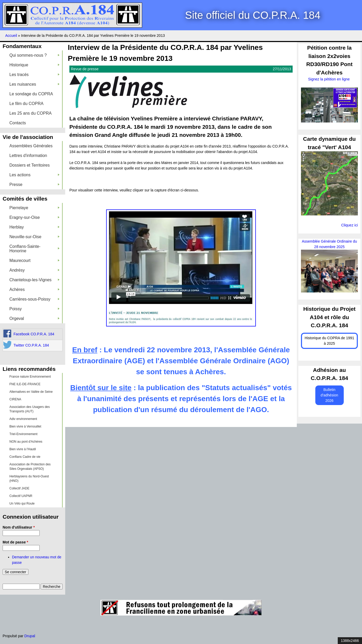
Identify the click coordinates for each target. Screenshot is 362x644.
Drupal (30, 636)
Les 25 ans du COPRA (31, 113)
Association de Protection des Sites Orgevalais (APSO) (30, 467)
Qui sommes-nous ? (34, 55)
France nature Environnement (30, 377)
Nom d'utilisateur (19, 527)
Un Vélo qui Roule (22, 504)
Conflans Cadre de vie (25, 457)
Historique (34, 65)
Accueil (11, 36)
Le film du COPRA (26, 104)
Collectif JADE (19, 488)
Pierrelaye (34, 208)
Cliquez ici (349, 225)
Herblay (34, 227)
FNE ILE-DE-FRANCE (25, 384)
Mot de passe (15, 542)
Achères (34, 289)
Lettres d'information (28, 156)
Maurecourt (34, 260)
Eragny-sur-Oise (34, 217)
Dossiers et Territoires (29, 165)
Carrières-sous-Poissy (34, 299)
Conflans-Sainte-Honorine (34, 249)
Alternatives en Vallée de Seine (31, 392)
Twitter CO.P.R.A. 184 (31, 345)
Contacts (18, 123)
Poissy (34, 309)
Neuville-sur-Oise (34, 237)
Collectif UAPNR (21, 496)
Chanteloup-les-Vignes (34, 280)
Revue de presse (85, 69)
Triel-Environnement (23, 434)
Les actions (34, 175)
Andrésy (34, 270)
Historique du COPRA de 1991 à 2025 (329, 341)
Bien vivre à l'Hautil (23, 449)
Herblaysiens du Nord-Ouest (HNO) (29, 479)
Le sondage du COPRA (31, 94)
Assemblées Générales (31, 146)
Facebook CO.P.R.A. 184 (34, 334)
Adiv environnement (23, 419)
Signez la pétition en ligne (329, 79)
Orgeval (34, 318)
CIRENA (15, 399)
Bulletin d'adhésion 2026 (329, 395)
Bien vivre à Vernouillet (25, 426)
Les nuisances (34, 84)
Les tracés (34, 75)
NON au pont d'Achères (26, 442)
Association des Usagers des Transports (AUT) (30, 409)
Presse (34, 185)
